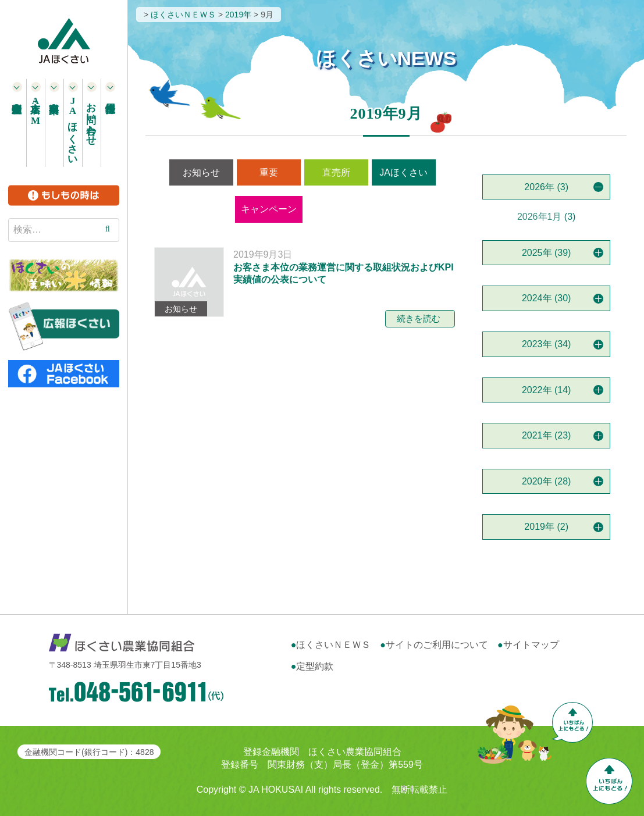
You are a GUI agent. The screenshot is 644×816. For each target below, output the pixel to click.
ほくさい (73, 128)
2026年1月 (540, 217)
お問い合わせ (92, 118)
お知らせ (201, 172)
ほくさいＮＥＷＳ (333, 645)
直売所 (336, 172)
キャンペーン (269, 209)
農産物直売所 (17, 123)
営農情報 (338, 209)
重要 (269, 172)
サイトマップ (531, 645)
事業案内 (55, 123)
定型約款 (315, 666)
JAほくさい (403, 172)
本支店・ (36, 111)
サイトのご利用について (437, 645)
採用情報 (111, 123)
